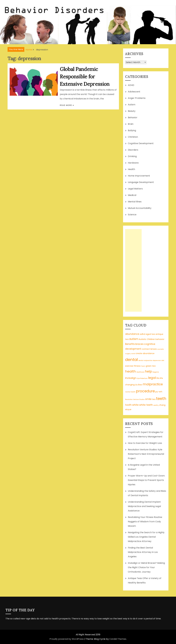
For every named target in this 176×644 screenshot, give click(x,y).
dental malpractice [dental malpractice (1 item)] (145, 360)
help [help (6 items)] (148, 371)
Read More (66, 105)
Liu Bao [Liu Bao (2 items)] (139, 385)
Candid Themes (118, 639)
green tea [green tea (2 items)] (151, 366)
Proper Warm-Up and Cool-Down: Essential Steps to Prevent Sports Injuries (146, 480)
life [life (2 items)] (158, 378)
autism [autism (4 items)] (134, 339)
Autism (132, 105)
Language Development (141, 182)
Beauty (132, 111)
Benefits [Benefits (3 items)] (130, 344)
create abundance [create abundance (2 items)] (145, 353)
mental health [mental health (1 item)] (130, 392)
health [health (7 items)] (130, 371)
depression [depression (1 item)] (157, 360)
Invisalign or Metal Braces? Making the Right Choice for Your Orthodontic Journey (146, 567)
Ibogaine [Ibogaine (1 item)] (156, 372)
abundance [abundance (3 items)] (132, 334)
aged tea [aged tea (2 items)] (150, 334)
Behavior (133, 117)
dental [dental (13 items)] (132, 360)
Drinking (132, 156)
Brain (131, 124)
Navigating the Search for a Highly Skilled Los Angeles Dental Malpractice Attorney (146, 537)
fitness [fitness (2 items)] (137, 366)
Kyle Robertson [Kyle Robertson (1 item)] (142, 378)
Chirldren (133, 137)
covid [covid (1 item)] (133, 354)
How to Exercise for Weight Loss (145, 443)
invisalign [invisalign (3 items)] (131, 378)
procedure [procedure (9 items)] (145, 391)
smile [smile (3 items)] (148, 399)
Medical (132, 195)
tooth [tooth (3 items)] (128, 405)
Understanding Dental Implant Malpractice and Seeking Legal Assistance (144, 506)
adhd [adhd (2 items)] (142, 334)
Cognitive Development (141, 143)
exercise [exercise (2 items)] (129, 366)
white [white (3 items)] (135, 405)
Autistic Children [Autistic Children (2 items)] (147, 339)
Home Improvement (139, 176)
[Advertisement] (133, 270)
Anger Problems (137, 98)
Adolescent (134, 92)
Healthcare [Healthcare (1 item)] (140, 372)
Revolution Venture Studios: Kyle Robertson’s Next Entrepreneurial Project (146, 454)
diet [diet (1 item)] (163, 360)
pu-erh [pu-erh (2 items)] (159, 392)
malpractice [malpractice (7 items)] (153, 384)
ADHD (131, 85)
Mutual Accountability (140, 208)
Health (131, 169)
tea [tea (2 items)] (154, 399)
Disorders (133, 150)
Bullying (132, 130)
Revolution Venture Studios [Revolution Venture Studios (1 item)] (135, 399)
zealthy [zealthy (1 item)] (156, 405)
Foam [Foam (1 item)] (143, 366)
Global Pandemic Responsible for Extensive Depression (85, 77)
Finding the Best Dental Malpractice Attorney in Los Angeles (143, 552)
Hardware (133, 163)
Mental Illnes (135, 202)
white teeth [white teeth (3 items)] (146, 405)
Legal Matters (135, 189)
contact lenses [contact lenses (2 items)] (149, 349)
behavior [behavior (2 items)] (160, 339)
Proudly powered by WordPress (67, 639)
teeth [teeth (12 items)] (161, 399)
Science (132, 215)
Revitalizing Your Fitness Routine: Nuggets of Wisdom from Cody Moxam (145, 522)
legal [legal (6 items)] (152, 378)
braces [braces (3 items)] (139, 344)
